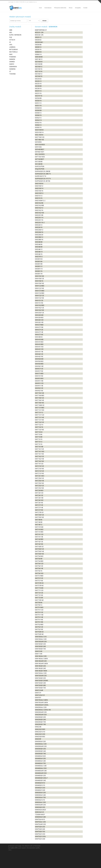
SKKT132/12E (39, 422)
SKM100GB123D (40, 644)
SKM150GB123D (40, 678)
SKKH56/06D (39, 361)
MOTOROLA (13, 52)
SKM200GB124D (40, 720)
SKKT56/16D (39, 573)
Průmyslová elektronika (60, 8)
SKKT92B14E (39, 634)
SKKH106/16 (39, 281)
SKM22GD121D (40, 732)
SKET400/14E (39, 140)
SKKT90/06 (39, 603)
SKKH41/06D (39, 342)
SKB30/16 (38, 49)
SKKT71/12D (39, 590)
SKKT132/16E (39, 430)
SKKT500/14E (39, 551)
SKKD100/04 (39, 184)
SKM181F (38, 698)
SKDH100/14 (39, 132)
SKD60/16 (38, 115)
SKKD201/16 (39, 220)
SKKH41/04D (39, 339)
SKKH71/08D (39, 374)
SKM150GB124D (40, 683)
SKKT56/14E (39, 568)
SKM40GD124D (40, 790)
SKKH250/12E (39, 313)
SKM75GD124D (40, 839)
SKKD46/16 (39, 254)
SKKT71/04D (39, 588)
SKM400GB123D (40, 776)
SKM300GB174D (40, 754)
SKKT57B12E (39, 583)
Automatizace (48, 8)
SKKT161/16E (39, 454)
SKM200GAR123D (41, 712)
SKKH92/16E (39, 391)
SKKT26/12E (39, 495)
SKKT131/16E (39, 420)
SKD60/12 (38, 113)
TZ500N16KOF (40, 815)
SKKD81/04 (39, 259)
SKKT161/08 (39, 447)
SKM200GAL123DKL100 (43, 710)
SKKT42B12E (39, 547)
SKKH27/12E (39, 330)
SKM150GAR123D (41, 676)
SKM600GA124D (40, 817)
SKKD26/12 (39, 225)
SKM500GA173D (40, 797)
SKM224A (38, 727)
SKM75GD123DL (40, 836)
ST (10, 71)
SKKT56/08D (39, 561)
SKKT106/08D (40, 395)
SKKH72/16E (39, 376)
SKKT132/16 (39, 427)
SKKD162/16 (39, 210)
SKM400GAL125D (41, 768)
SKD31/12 (38, 91)
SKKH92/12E (39, 388)
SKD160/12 (39, 74)
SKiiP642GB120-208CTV (43, 174)
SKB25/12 (38, 37)
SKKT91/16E (39, 620)
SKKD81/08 (39, 264)
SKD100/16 (39, 69)
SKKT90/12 (39, 605)
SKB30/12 (38, 47)
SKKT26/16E (39, 503)
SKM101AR (39, 651)
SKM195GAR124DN (41, 702)
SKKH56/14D (39, 366)
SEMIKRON (13, 67)
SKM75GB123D (40, 827)
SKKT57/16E (39, 581)
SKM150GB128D (40, 685)
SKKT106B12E (40, 405)
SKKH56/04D (39, 359)
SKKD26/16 (39, 227)
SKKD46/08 (39, 247)
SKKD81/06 (39, 261)
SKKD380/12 (39, 237)
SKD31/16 (38, 93)
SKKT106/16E (39, 403)
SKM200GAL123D (41, 707)
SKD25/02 (38, 79)
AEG (11, 32)
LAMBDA (12, 47)
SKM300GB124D (40, 751)
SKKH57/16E (39, 371)
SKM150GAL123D (41, 673)
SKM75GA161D (40, 819)
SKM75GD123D (40, 834)
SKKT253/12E (39, 486)
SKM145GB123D (40, 666)
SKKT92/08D (39, 625)
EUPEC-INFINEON (15, 35)
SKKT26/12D (39, 493)
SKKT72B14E (39, 600)
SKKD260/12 (39, 230)
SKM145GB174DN (41, 671)
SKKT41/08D (39, 532)
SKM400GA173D (40, 763)
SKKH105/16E (39, 276)
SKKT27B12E (39, 512)
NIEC (11, 54)
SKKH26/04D (39, 315)
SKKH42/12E (39, 354)
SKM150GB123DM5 (41, 681)
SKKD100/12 (39, 186)
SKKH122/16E (39, 288)
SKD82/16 (38, 127)
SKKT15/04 (39, 432)
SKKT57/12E (39, 578)
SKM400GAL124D (41, 766)
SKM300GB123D (40, 749)
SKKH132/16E (39, 298)
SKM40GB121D (40, 785)
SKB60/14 (38, 54)
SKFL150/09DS (40, 154)
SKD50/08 (38, 98)
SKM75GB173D (40, 832)
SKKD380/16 (39, 240)
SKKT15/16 (39, 444)
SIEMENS (12, 69)
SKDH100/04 (39, 130)
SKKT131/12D (40, 415)
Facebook (91, 2)
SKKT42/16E (39, 544)
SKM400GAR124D (41, 771)
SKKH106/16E (39, 283)
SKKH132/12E (39, 296)
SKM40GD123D (40, 788)
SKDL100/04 (39, 135)
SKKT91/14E (39, 617)
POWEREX (13, 57)
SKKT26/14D (39, 498)
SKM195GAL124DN (41, 700)
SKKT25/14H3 (40, 476)
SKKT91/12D (39, 610)
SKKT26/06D (39, 490)
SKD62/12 (38, 118)
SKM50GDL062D (40, 810)
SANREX (12, 62)
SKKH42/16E (39, 356)
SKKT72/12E (39, 593)
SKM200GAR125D (41, 715)
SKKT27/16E (39, 510)
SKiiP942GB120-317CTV (43, 179)
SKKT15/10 (39, 439)
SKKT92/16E (39, 629)
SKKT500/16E (39, 554)
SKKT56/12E (39, 566)
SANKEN (12, 59)
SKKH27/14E (39, 332)
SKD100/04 (39, 62)
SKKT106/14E (39, 400)
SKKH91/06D (39, 378)
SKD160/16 (39, 76)
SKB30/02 (38, 40)
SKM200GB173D (40, 722)
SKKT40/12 (39, 525)
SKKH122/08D (40, 286)
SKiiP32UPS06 (40, 166)
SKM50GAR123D (40, 805)
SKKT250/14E (39, 481)
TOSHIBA (12, 74)
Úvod (40, 8)
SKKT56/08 (39, 559)
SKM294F (38, 739)
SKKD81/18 (39, 274)
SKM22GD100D (40, 729)
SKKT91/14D (39, 615)
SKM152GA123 (40, 695)
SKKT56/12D (39, 564)
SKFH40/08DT (40, 149)
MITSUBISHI (14, 49)
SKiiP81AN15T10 (41, 176)
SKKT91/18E (39, 622)
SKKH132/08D (40, 293)
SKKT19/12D (39, 464)
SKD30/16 (38, 88)
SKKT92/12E (39, 627)
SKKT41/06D (39, 529)
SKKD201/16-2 (40, 223)
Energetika (78, 8)
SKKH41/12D (39, 349)
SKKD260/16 (39, 232)
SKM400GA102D (40, 756)
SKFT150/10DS (40, 157)
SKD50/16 (38, 101)
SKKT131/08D (40, 408)
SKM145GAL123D (41, 656)
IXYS (11, 45)
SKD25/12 (38, 81)
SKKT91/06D (39, 607)
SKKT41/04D (39, 527)
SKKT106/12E (39, 398)
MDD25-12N (39, 32)
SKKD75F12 (39, 257)
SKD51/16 (38, 106)
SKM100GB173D (40, 649)
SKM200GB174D (40, 724)
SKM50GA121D (40, 800)
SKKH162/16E (39, 310)
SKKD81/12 (39, 266)
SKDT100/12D (40, 137)
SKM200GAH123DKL (42, 705)
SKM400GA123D (40, 758)
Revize (71, 8)
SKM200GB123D (40, 717)
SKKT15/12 (39, 442)
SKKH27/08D (39, 325)
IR (10, 42)
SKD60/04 (38, 108)
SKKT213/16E (39, 473)
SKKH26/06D (39, 318)
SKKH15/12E (39, 300)
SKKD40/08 (39, 242)
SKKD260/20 (39, 235)
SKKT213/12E (39, 471)
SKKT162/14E (39, 459)
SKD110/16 (39, 71)
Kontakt (85, 8)
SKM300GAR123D (41, 746)
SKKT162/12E (39, 456)
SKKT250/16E (39, 483)
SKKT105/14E (39, 393)
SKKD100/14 (39, 188)
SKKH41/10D (39, 347)
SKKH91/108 (39, 381)
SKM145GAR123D (41, 661)
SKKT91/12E (39, 612)
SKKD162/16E (39, 213)
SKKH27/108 (39, 327)
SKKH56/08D (39, 364)
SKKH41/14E (39, 352)
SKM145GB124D (40, 668)
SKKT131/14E (39, 417)
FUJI (11, 37)
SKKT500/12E (39, 549)
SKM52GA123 (39, 812)
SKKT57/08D (39, 576)
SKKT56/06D (39, 556)
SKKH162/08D (40, 305)
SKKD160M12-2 (40, 201)
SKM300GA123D (40, 741)
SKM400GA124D (40, 761)
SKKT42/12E (39, 542)
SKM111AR (39, 654)
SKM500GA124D (40, 795)
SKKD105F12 (39, 193)
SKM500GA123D (40, 793)
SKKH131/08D (40, 291)
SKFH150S (38, 147)
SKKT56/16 (39, 571)
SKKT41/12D (39, 534)
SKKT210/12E (39, 466)
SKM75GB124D (40, 829)
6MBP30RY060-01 (41, 30)
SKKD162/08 (39, 203)
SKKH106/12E (39, 279)
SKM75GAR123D (40, 824)
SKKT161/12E (39, 449)
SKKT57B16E (39, 586)
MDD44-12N (39, 35)
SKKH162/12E (39, 308)
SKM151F (38, 693)
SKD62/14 (38, 120)
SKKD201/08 (39, 215)
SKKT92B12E (39, 632)
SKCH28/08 (39, 162)
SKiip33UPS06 (40, 169)
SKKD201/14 (39, 218)
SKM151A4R (39, 690)
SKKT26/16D (39, 500)
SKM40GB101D (40, 783)
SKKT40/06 (39, 520)
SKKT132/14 (39, 425)
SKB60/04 (38, 52)
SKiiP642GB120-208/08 (43, 171)
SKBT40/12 (39, 59)
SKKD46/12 (39, 249)
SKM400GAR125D (41, 773)
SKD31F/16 (39, 96)
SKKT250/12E (39, 478)
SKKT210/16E (39, 469)
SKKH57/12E (39, 369)
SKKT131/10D (40, 410)
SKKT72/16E (39, 595)
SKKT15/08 (39, 437)
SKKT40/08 (39, 522)
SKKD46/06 (39, 244)
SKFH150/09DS (40, 145)
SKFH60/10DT (40, 152)
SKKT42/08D (39, 539)
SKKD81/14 (39, 269)
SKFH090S (38, 142)
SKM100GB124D (40, 646)
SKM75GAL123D (40, 822)
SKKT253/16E (39, 488)
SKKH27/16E (39, 335)
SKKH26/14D (39, 322)
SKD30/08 (38, 86)
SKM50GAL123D (40, 802)
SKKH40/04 (39, 337)
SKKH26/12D (39, 320)
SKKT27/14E (39, 508)
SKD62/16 (38, 123)
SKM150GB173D (40, 688)
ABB (11, 30)
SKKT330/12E (39, 515)
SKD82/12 (38, 125)
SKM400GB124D (40, 780)
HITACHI (12, 40)
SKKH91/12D (39, 383)
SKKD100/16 (39, 191)
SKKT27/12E (39, 505)
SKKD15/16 (39, 198)
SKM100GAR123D (41, 642)
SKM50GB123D (40, 807)
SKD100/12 (39, 67)
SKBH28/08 (39, 57)
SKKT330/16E (39, 517)
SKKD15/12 (39, 196)
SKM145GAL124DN (41, 659)
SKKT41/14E (39, 537)
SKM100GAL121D (41, 637)
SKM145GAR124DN (41, 664)
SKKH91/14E (39, 386)
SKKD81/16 (39, 271)
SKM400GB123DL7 (41, 778)
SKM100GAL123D (41, 639)
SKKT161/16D (40, 451)
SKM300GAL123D (41, 744)
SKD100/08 (39, 64)
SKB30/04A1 (39, 42)
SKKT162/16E (39, 461)
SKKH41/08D (39, 344)
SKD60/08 (38, 110)
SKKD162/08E (39, 205)
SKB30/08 (38, 45)
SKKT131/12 (39, 412)
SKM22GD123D (40, 734)
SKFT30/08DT (40, 159)
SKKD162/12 (39, 208)
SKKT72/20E (39, 598)
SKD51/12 (38, 103)
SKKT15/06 (39, 434)
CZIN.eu (10, 850)
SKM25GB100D (40, 737)
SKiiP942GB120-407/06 (43, 181)
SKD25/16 (38, 84)
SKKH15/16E (39, 303)
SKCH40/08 (39, 164)
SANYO (12, 64)
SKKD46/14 (39, 252)
